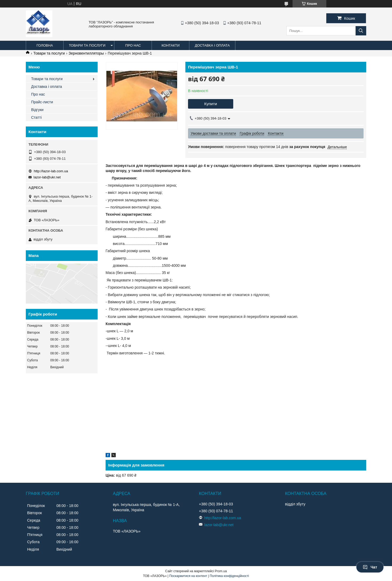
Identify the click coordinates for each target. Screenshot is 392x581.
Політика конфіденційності (230, 576)
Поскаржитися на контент (188, 576)
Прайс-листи (42, 102)
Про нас (133, 45)
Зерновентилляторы (86, 53)
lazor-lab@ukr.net (47, 177)
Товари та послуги (87, 45)
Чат (370, 567)
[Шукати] (361, 31)
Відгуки (37, 110)
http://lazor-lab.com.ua (51, 171)
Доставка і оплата (212, 45)
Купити (211, 104)
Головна (45, 45)
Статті (36, 117)
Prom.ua (221, 571)
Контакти (170, 45)
